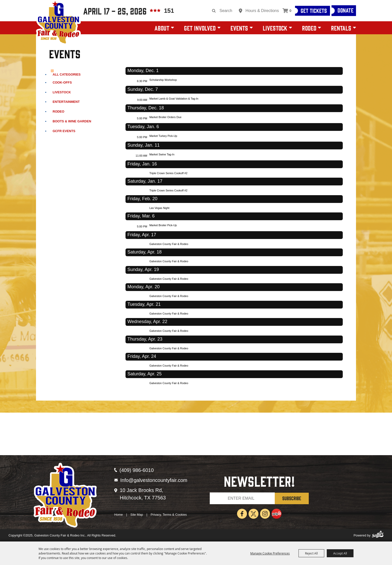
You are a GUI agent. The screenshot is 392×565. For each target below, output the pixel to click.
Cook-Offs (62, 82)
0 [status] (290, 11)
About (162, 28)
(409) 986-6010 (137, 470)
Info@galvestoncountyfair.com (154, 480)
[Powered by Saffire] (378, 535)
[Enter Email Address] (242, 498)
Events (239, 28)
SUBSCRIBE (292, 498)
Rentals (341, 28)
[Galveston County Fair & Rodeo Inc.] (58, 23)
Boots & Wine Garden (72, 121)
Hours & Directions (262, 11)
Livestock (275, 28)
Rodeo (309, 28)
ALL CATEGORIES (66, 74)
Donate (345, 10)
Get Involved (200, 28)
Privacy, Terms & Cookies (169, 515)
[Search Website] (228, 11)
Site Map (137, 515)
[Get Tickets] (312, 11)
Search (214, 11)
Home (118, 515)
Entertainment (66, 102)
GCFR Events (64, 131)
